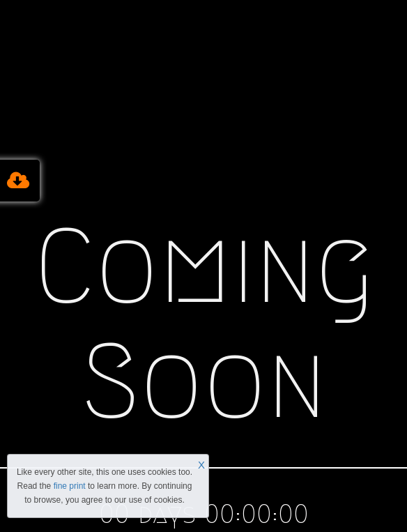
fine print (70, 486)
